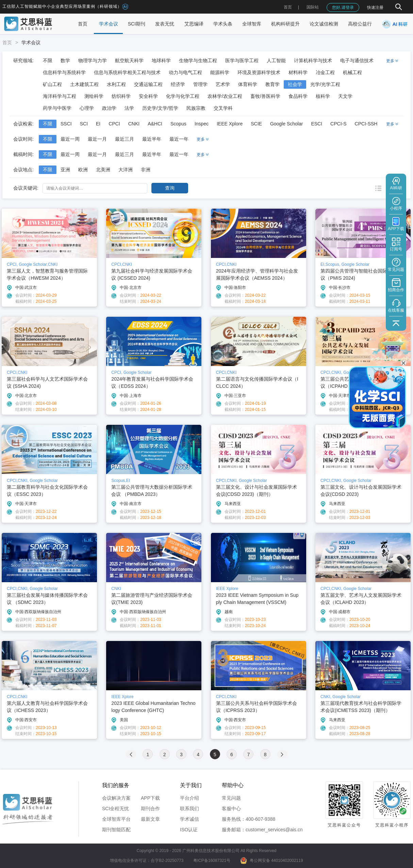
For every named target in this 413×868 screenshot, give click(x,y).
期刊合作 (150, 809)
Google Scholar (287, 124)
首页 (288, 7)
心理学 (87, 108)
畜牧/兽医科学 (265, 96)
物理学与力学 (93, 60)
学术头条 (223, 24)
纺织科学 (121, 96)
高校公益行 (360, 24)
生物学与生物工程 (198, 60)
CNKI (134, 124)
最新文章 (150, 819)
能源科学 (220, 72)
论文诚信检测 (324, 24)
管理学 (200, 84)
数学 (65, 60)
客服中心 (231, 809)
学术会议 (109, 24)
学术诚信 (189, 819)
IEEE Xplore (230, 124)
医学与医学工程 (242, 60)
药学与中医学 (57, 108)
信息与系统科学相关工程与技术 (127, 72)
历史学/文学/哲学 (160, 108)
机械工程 (352, 72)
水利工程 (116, 84)
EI (98, 124)
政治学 (109, 108)
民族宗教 (196, 108)
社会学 (295, 84)
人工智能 (276, 60)
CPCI (114, 124)
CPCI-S (338, 124)
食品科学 (298, 96)
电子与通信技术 (357, 60)
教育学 (272, 84)
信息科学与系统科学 (64, 72)
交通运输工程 (148, 84)
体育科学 (248, 84)
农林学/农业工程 (225, 96)
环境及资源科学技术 (259, 72)
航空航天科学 (129, 60)
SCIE (256, 124)
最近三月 (125, 139)
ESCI (317, 124)
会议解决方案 (116, 798)
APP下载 (150, 798)
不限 (48, 60)
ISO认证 (189, 830)
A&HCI (155, 124)
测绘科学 (94, 96)
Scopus (178, 124)
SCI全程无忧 (115, 809)
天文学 (345, 96)
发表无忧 (165, 24)
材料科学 (298, 72)
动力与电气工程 (185, 72)
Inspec (202, 124)
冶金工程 (325, 72)
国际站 (313, 7)
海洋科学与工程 (60, 96)
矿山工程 (52, 84)
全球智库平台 (116, 819)
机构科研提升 (285, 24)
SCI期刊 (137, 24)
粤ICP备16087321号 (212, 861)
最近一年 (179, 139)
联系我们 (189, 809)
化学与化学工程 (183, 96)
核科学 (323, 96)
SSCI (66, 124)
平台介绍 (189, 798)
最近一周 (70, 139)
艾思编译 (194, 24)
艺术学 (223, 84)
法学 (129, 108)
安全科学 (148, 96)
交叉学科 (223, 108)
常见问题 (231, 798)
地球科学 (161, 60)
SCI (84, 124)
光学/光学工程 (325, 84)
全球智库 (252, 24)
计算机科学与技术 (313, 60)
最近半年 (152, 139)
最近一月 (97, 139)
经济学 (178, 84)
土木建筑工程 (84, 84)
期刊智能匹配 (116, 830)
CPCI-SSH (366, 124)
